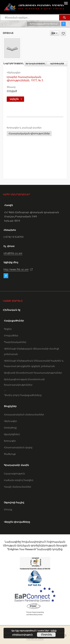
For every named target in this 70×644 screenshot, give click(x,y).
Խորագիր (10, 441)
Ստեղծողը (10, 428)
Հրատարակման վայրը (18, 447)
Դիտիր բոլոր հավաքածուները (23, 395)
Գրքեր (8, 329)
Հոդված (12, 91)
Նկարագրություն (14, 474)
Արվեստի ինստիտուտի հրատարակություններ (33, 373)
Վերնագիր (10, 421)
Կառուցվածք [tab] (57, 64)
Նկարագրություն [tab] (14, 64)
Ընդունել (46, 635)
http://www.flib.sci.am (16, 269)
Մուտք (8, 509)
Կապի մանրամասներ (18, 487)
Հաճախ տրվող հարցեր (19, 480)
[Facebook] (6, 276)
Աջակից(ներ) (12, 434)
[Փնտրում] (65, 17)
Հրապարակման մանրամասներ (24, 414)
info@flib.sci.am (13, 253)
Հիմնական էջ (12, 310)
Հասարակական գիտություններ (29, 133)
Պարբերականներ (15, 342)
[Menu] (66, 3)
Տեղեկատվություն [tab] (35, 64)
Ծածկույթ (10, 454)
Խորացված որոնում (44, 24)
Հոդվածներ (11, 335)
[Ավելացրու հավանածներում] (63, 33)
